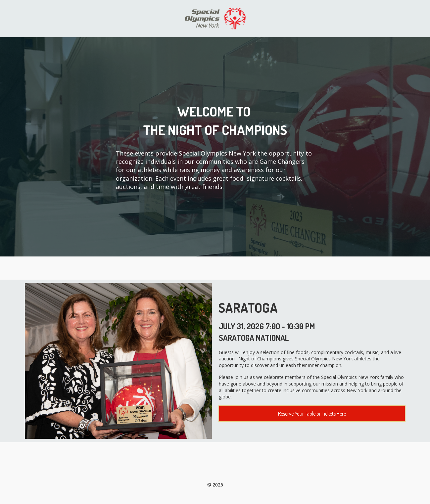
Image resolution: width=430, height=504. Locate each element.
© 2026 (215, 485)
